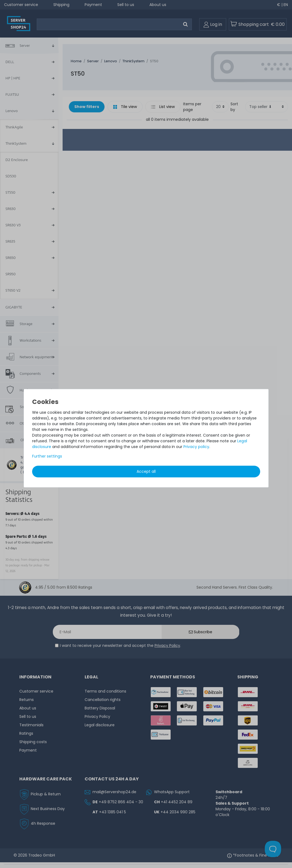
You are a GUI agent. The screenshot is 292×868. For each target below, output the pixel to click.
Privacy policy (196, 447)
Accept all (146, 471)
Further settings (47, 456)
